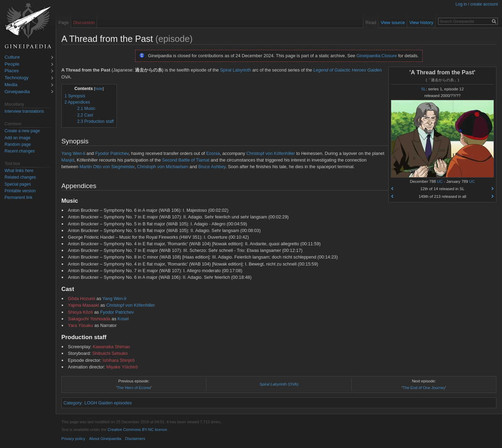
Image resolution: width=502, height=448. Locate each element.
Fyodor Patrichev (112, 153)
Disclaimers (135, 439)
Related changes (20, 177)
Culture (12, 57)
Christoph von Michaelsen (163, 167)
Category (73, 403)
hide (99, 89)
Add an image (17, 138)
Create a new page (22, 131)
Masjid (68, 160)
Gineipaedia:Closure (377, 56)
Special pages (18, 184)
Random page (18, 144)
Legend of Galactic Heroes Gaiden (348, 70)
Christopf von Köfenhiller (271, 153)
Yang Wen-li (73, 153)
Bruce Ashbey (212, 167)
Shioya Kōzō (81, 312)
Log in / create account (477, 4)
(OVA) (279, 384)
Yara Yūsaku (81, 325)
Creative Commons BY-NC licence (137, 430)
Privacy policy (73, 439)
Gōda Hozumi (82, 298)
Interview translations (24, 111)
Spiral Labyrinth (235, 70)
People (12, 64)
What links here (19, 171)
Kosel (123, 319)
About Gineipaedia (105, 439)
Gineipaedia (17, 92)
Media (11, 85)
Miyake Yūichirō (122, 367)
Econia (213, 153)
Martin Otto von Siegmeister (107, 167)
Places (12, 71)
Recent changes (20, 151)
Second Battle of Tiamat (186, 160)
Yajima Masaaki (83, 305)
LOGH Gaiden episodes (108, 403)
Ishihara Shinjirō (119, 360)
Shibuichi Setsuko (110, 353)
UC (440, 181)
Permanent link (18, 197)
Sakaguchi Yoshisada (89, 319)
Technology (17, 78)
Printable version (20, 191)
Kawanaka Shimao (111, 347)
